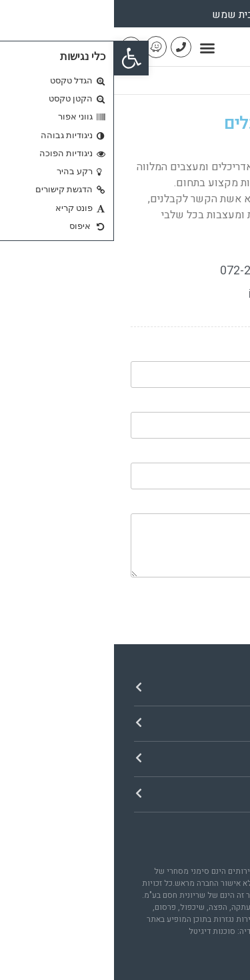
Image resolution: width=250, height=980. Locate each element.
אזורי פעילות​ (190, 759)
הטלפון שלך (205, 457)
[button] (17, 58)
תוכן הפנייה (208, 508)
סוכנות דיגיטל (98, 931)
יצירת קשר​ (197, 794)
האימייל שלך (205, 407)
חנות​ (215, 723)
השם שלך (210, 356)
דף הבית (217, 80)
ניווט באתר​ (196, 688)
